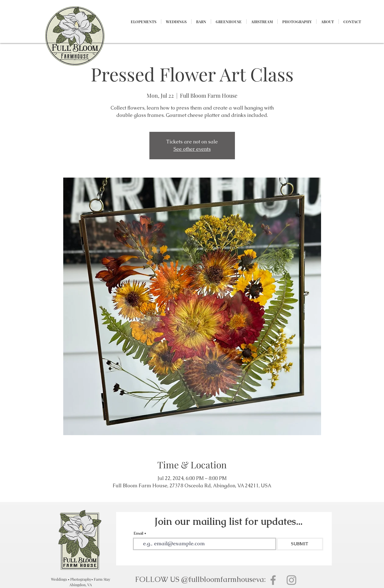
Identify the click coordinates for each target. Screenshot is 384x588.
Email (138, 533)
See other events (192, 149)
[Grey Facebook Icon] (273, 580)
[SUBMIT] (300, 544)
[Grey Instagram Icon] (291, 580)
